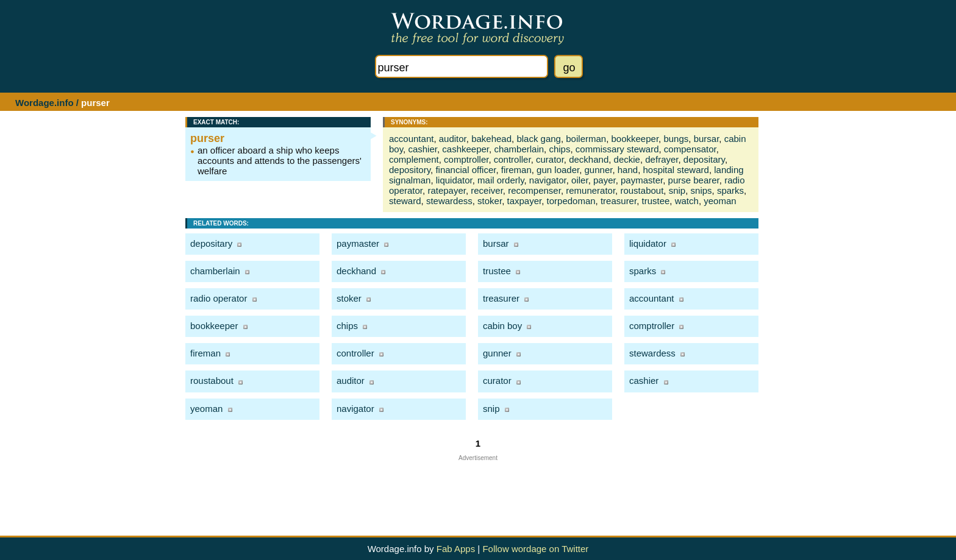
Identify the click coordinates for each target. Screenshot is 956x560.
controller (512, 159)
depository (410, 170)
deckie (627, 159)
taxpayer (524, 201)
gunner (599, 170)
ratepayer (447, 190)
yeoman (720, 201)
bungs (676, 139)
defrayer (662, 159)
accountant (411, 139)
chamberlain (519, 149)
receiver (487, 190)
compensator (690, 149)
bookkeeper (635, 139)
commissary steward (617, 149)
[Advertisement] (478, 489)
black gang (539, 139)
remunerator (590, 190)
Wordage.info (45, 103)
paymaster (642, 180)
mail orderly (501, 180)
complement (414, 159)
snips (701, 190)
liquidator (454, 180)
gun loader (558, 170)
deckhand (589, 159)
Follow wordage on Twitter (535, 549)
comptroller (466, 159)
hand (628, 170)
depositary (704, 159)
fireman (516, 170)
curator (550, 159)
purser (207, 138)
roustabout (642, 190)
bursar (707, 139)
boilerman (586, 139)
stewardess (449, 201)
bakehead (491, 139)
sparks (730, 190)
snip (677, 190)
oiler (580, 180)
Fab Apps (456, 549)
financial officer (466, 170)
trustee (655, 201)
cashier (423, 149)
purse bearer (694, 180)
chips (559, 149)
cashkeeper (466, 149)
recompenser (534, 190)
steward (405, 201)
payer (605, 180)
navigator (548, 180)
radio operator (219, 298)
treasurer (619, 201)
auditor (453, 139)
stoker (490, 201)
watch (687, 201)
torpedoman (571, 201)
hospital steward (676, 170)
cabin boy (502, 326)
